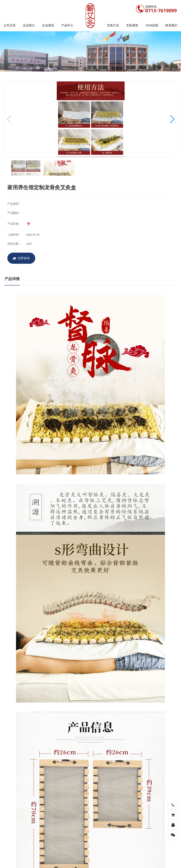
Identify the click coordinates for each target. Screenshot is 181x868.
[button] (172, 119)
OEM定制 (152, 25)
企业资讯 (48, 25)
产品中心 (67, 25)
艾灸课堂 (132, 25)
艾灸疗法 (113, 25)
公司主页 (10, 25)
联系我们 (171, 25)
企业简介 (29, 25)
